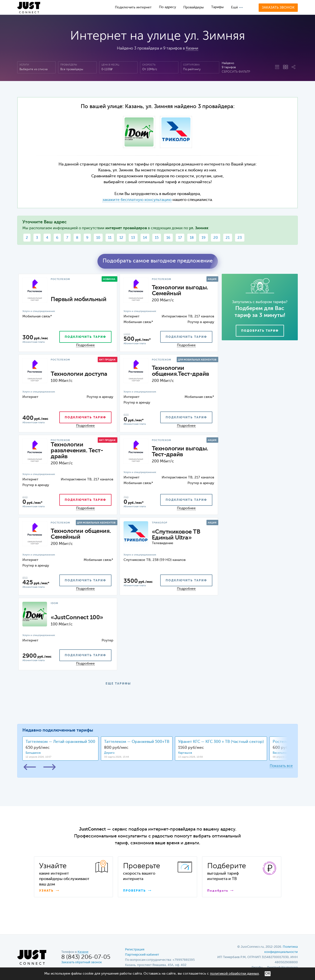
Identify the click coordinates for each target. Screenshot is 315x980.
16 (168, 238)
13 (133, 238)
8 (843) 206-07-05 (86, 957)
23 (240, 238)
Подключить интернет (133, 7)
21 (228, 238)
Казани (192, 49)
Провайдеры (194, 7)
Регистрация (135, 950)
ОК (268, 974)
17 (180, 238)
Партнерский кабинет (142, 955)
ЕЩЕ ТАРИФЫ (118, 684)
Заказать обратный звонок (82, 962)
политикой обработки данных (234, 974)
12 (121, 238)
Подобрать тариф (260, 331)
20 (216, 238)
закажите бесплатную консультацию (137, 200)
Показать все (281, 766)
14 (145, 238)
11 (110, 238)
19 (204, 238)
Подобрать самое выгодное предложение (158, 261)
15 (157, 238)
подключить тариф (85, 337)
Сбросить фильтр (236, 72)
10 (98, 238)
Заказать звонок (278, 8)
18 (192, 238)
